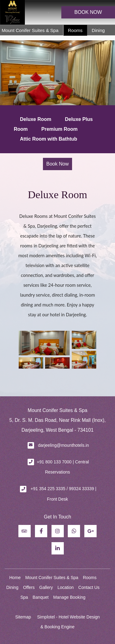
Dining (98, 30)
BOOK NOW (88, 12)
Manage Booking (69, 597)
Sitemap (23, 617)
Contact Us (89, 587)
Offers (29, 587)
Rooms (75, 30)
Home (15, 578)
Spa (24, 597)
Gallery (46, 587)
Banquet (40, 597)
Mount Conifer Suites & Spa (30, 30)
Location (65, 587)
